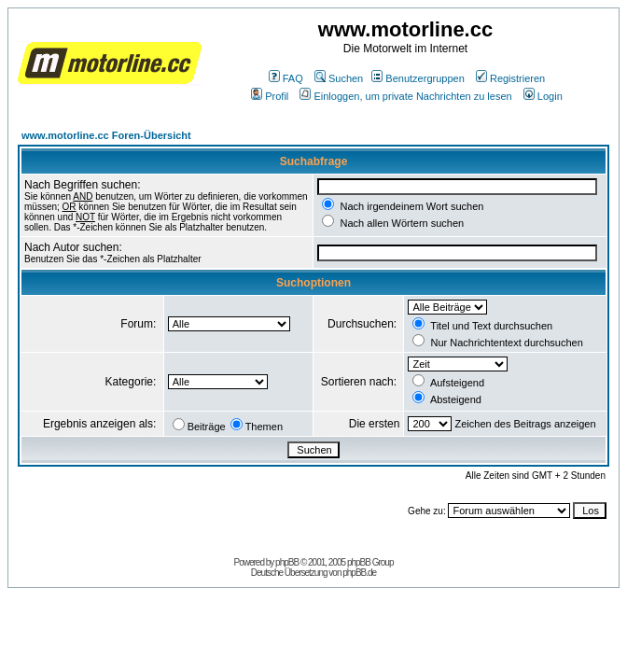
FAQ (286, 78)
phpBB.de (359, 573)
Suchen (339, 78)
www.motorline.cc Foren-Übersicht (106, 135)
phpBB (287, 562)
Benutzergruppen (418, 78)
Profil (270, 96)
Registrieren (510, 78)
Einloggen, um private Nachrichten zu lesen (405, 96)
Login (543, 96)
